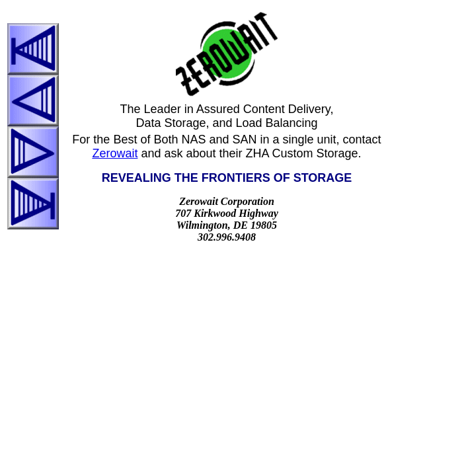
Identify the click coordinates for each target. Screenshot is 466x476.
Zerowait (115, 153)
